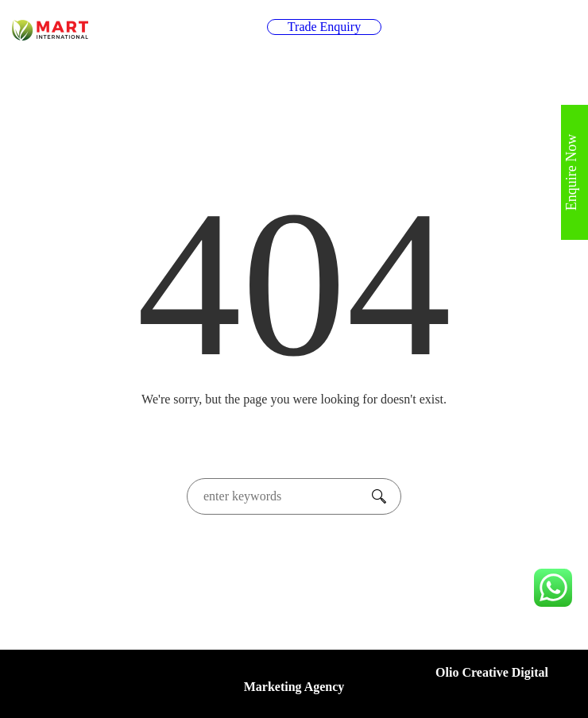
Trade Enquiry (324, 27)
